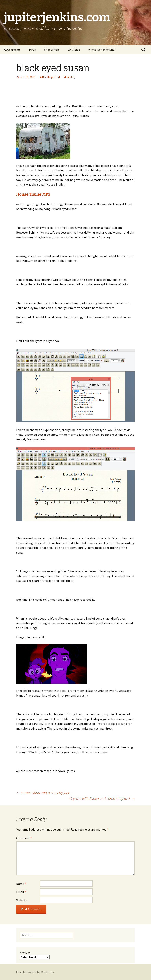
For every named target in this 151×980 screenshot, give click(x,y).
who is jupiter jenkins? (102, 50)
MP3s (32, 50)
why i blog (74, 50)
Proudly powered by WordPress (35, 972)
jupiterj (71, 77)
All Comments (12, 50)
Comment (24, 838)
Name (21, 884)
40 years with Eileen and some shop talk (102, 798)
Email (21, 892)
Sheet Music (52, 50)
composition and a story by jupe (43, 793)
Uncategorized (51, 77)
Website (22, 900)
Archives (25, 953)
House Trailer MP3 (33, 194)
